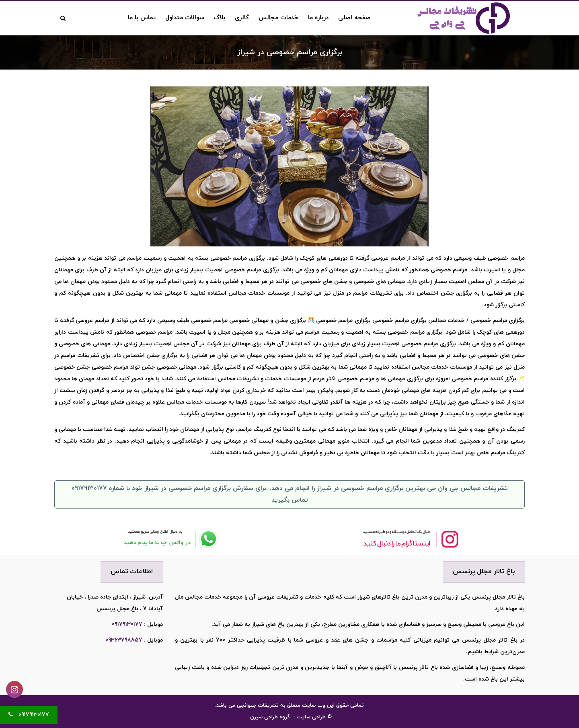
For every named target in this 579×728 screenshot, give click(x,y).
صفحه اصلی (354, 18)
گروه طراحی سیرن (270, 717)
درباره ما (318, 18)
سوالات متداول (185, 18)
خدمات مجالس (278, 18)
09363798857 (124, 640)
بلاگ (220, 18)
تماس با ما (142, 18)
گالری (242, 18)
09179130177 (127, 624)
